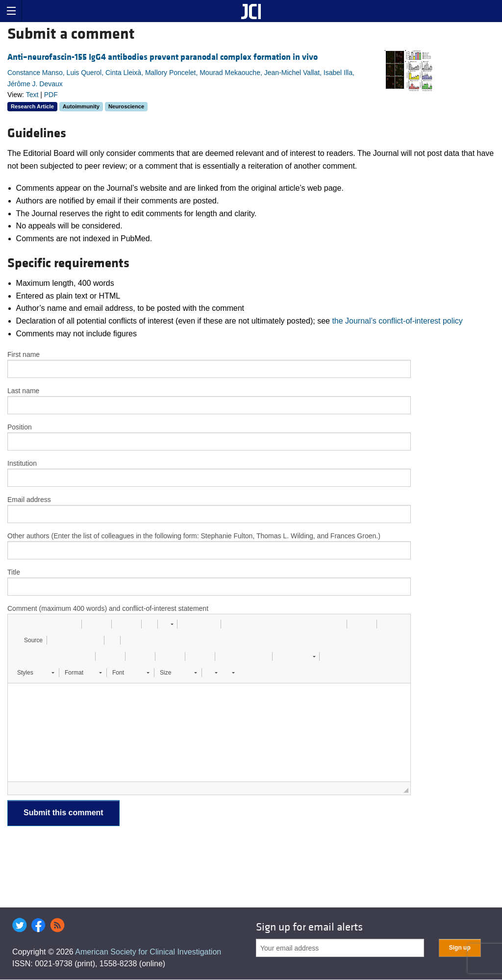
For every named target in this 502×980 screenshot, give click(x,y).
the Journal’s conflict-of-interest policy (397, 321)
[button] (19, 624)
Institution (22, 463)
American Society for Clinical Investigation (148, 952)
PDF (51, 95)
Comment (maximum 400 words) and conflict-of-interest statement (108, 608)
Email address (29, 500)
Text (32, 95)
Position (20, 427)
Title (14, 572)
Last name (23, 391)
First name (24, 354)
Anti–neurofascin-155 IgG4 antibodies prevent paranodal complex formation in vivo (163, 57)
